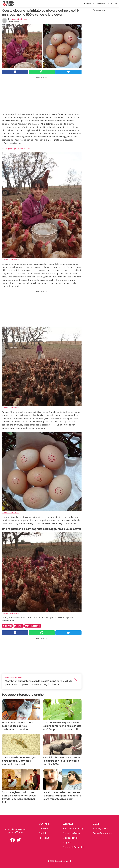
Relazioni (113, 3)
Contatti (43, 833)
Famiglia (101, 3)
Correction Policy (71, 833)
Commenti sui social (73, 847)
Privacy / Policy (100, 829)
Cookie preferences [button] (102, 833)
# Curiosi (19, 626)
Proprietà (68, 843)
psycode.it (44, 838)
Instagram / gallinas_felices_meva (17, 148)
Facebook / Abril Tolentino (11, 260)
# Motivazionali (33, 626)
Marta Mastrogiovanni (18, 19)
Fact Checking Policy (73, 829)
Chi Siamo (44, 829)
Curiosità (89, 3)
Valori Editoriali (70, 838)
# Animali (7, 626)
